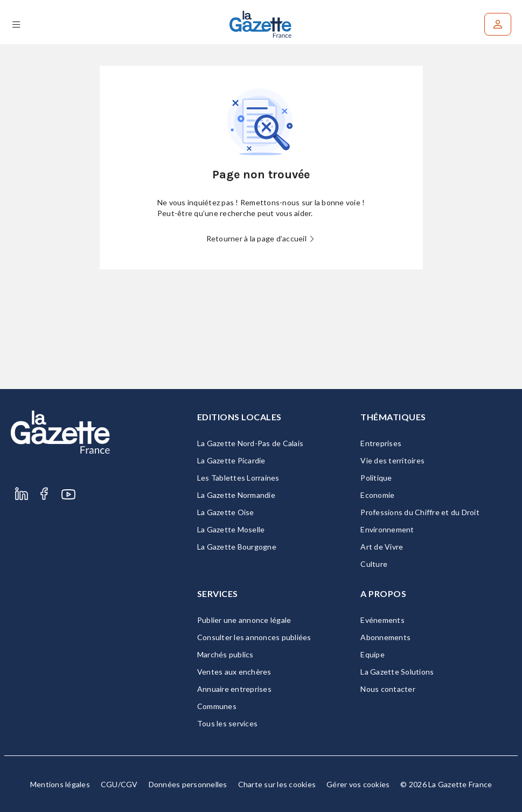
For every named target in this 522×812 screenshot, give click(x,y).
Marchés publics (225, 654)
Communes (217, 706)
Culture (374, 564)
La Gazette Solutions (397, 672)
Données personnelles (188, 784)
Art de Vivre (382, 547)
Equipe (373, 654)
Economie (377, 495)
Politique (376, 478)
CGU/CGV (119, 784)
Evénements (382, 620)
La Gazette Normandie (236, 495)
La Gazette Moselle (231, 529)
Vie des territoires (392, 460)
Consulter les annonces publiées (254, 637)
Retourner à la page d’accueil (261, 238)
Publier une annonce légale (244, 620)
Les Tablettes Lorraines (238, 478)
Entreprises (381, 443)
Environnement (387, 529)
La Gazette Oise (226, 512)
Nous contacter (388, 689)
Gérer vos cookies (358, 784)
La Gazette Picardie (231, 460)
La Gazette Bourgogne (237, 547)
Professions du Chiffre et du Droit (420, 512)
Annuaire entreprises (234, 689)
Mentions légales (60, 784)
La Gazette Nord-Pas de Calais (250, 443)
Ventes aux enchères (234, 672)
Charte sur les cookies (277, 784)
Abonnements (385, 637)
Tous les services (227, 723)
